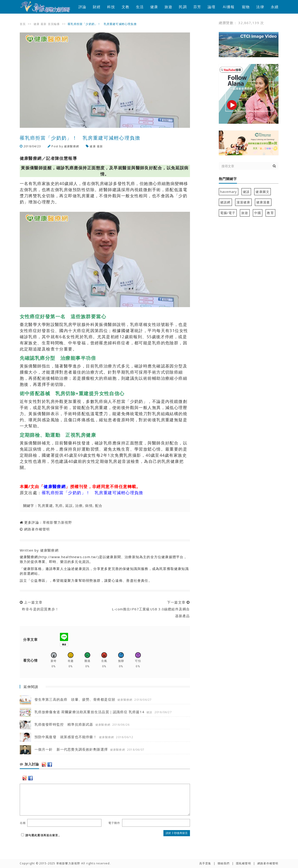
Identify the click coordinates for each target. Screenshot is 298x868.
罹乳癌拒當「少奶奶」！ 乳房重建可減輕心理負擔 (92, 493)
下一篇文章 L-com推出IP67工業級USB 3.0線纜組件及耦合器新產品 (150, 609)
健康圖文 (262, 192)
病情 (89, 506)
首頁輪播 (54, 24)
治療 (79, 506)
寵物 (246, 7)
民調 (183, 7)
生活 (140, 7)
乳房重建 (45, 506)
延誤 (69, 506)
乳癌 (59, 506)
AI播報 (229, 7)
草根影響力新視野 (57, 522)
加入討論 (29, 764)
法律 (260, 7)
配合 (99, 506)
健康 (154, 7)
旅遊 (168, 7)
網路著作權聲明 (37, 529)
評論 (82, 7)
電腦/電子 (228, 213)
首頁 (23, 24)
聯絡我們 (224, 863)
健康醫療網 (71, 146)
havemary (229, 192)
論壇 (212, 7)
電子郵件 (114, 823)
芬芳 (197, 7)
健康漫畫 (263, 202)
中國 (258, 213)
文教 (126, 7)
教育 (270, 213)
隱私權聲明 (244, 863)
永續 (275, 7)
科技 (111, 7)
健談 (246, 192)
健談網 (225, 202)
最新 (44, 24)
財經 (97, 7)
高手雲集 (205, 863)
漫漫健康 (243, 202)
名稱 (23, 823)
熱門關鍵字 (228, 179)
